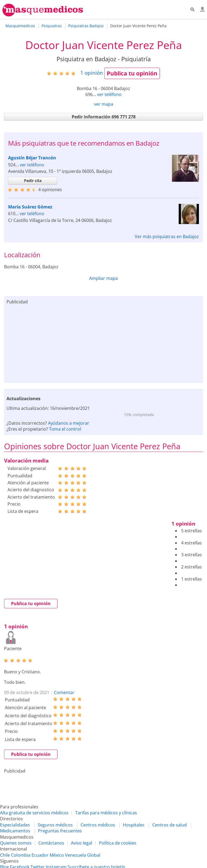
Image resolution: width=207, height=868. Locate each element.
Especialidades (15, 825)
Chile (5, 855)
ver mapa (104, 104)
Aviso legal (82, 843)
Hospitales (134, 825)
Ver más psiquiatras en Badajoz (167, 236)
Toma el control (65, 429)
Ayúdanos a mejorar (69, 423)
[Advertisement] (103, 342)
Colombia (21, 855)
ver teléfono (109, 94)
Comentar (64, 692)
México (57, 855)
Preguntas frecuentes (60, 831)
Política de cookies (118, 843)
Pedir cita (33, 181)
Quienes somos (16, 843)
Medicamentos (15, 831)
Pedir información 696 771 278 (104, 117)
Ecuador (40, 855)
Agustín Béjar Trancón (32, 158)
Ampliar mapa (103, 278)
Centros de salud (170, 825)
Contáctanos (51, 843)
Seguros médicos (55, 825)
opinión (92, 73)
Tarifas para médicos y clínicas (106, 813)
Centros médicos (98, 825)
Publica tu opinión (132, 73)
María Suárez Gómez (30, 207)
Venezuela (75, 855)
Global (94, 855)
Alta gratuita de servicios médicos (34, 813)
